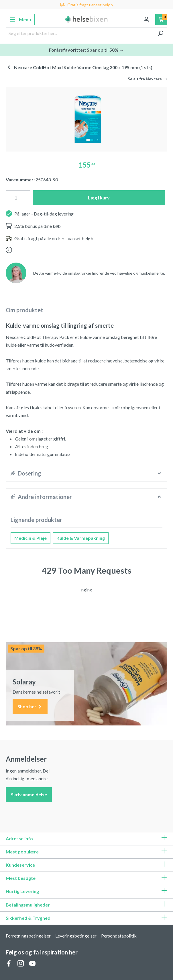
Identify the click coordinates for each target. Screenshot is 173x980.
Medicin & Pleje (31, 538)
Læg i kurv (99, 198)
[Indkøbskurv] (161, 20)
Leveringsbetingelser (76, 936)
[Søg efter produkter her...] (80, 33)
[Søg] (161, 33)
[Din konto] (146, 20)
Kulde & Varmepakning (81, 538)
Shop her (30, 707)
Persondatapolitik (119, 936)
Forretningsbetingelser (28, 936)
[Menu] (20, 20)
